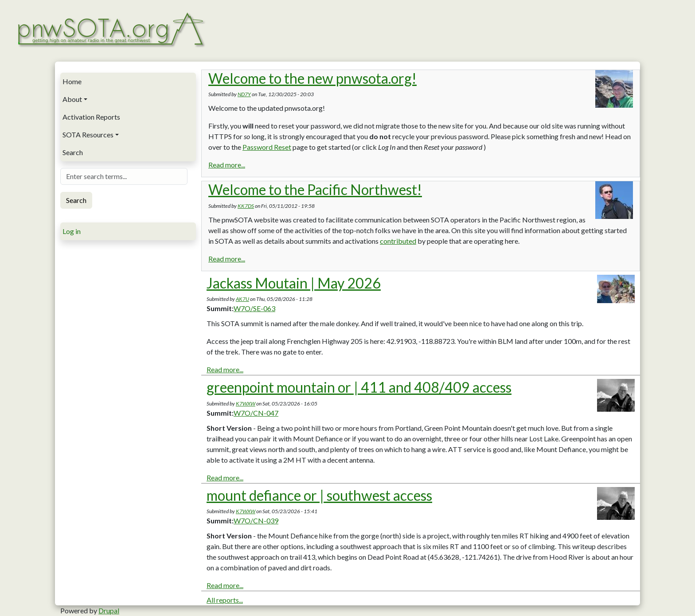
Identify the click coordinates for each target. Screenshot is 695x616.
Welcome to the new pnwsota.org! (312, 78)
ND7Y (244, 94)
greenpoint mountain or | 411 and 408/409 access (359, 387)
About (72, 99)
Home (72, 81)
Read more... (227, 165)
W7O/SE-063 (254, 308)
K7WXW (246, 404)
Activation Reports (91, 117)
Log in (72, 231)
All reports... (225, 600)
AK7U (242, 299)
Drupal (109, 610)
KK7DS (246, 206)
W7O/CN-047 (256, 413)
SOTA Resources (88, 135)
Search (73, 152)
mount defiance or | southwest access (319, 495)
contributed (398, 241)
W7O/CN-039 (256, 520)
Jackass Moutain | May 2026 (294, 283)
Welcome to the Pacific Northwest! (315, 189)
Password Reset (267, 147)
